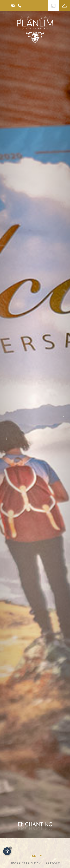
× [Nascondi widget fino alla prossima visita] (10, 848)
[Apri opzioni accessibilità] (7, 851)
